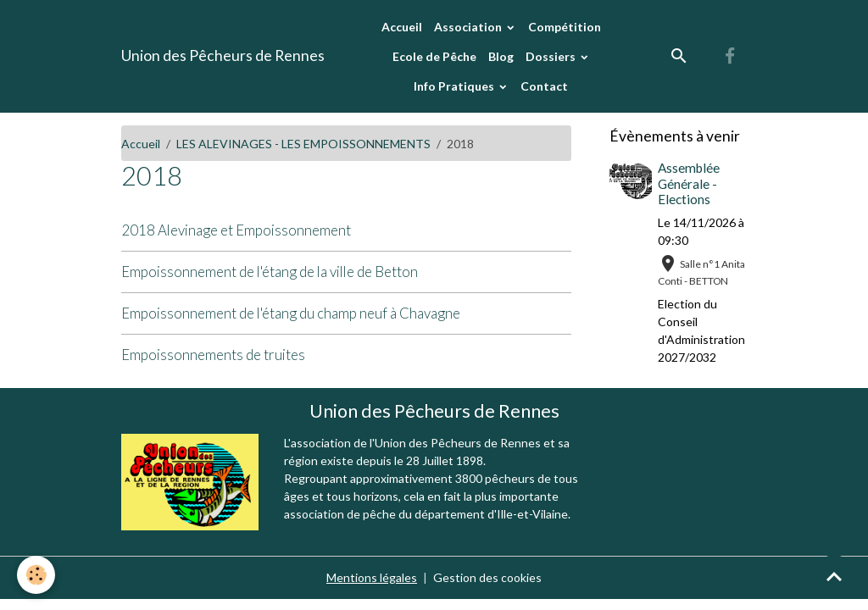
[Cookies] (36, 575)
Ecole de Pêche (434, 56)
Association (469, 27)
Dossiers (552, 56)
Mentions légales (372, 577)
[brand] (223, 56)
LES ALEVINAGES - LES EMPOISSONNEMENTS (303, 144)
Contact (544, 86)
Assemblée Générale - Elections (689, 183)
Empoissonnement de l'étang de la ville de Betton (270, 272)
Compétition (565, 27)
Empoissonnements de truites (213, 355)
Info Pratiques (455, 86)
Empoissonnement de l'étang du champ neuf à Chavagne (291, 313)
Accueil (402, 27)
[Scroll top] (834, 576)
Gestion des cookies (487, 577)
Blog (501, 56)
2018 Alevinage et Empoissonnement (236, 230)
